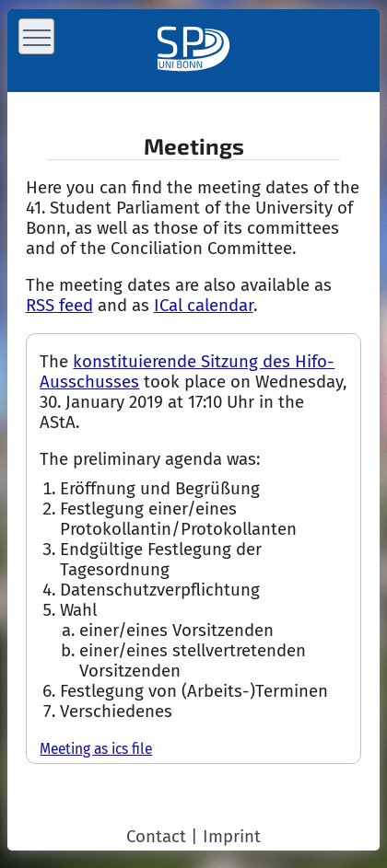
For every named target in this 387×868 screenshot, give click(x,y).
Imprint (232, 837)
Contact (156, 837)
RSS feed (59, 306)
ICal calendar (204, 306)
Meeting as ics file (96, 749)
